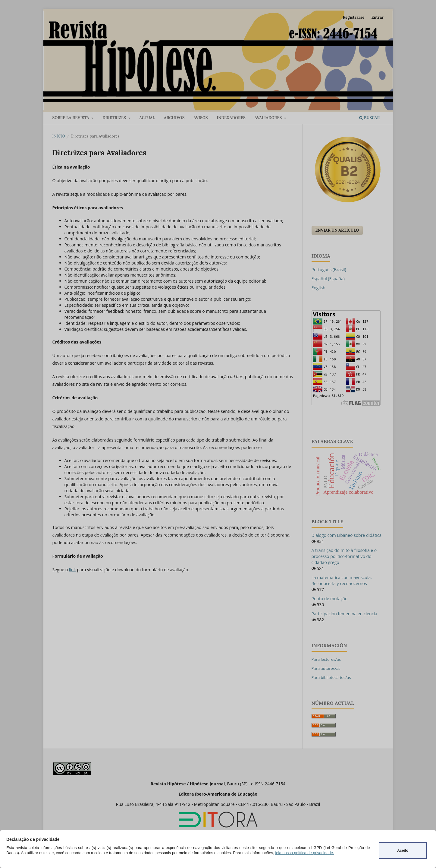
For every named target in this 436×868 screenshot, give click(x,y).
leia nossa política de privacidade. (304, 853)
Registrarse (354, 17)
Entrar (378, 17)
